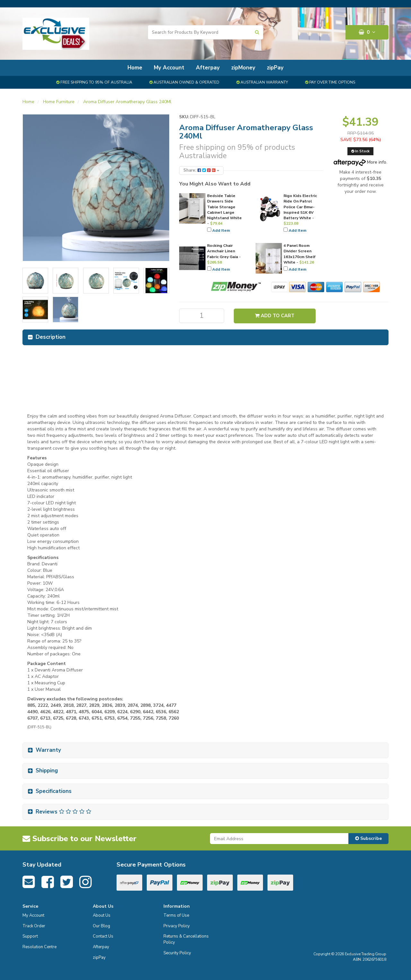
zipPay (275, 68)
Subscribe (368, 838)
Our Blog (101, 926)
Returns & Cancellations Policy (186, 939)
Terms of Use (176, 915)
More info (360, 162)
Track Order (34, 926)
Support (30, 936)
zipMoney (243, 68)
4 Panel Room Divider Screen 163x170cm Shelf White (299, 254)
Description (51, 337)
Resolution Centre (39, 947)
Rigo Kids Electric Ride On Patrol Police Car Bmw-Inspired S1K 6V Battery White (300, 207)
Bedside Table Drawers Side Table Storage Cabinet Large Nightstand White (224, 207)
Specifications (54, 791)
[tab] (205, 337)
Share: (201, 170)
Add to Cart (275, 316)
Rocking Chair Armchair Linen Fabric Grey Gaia (223, 251)
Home (135, 68)
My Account (169, 68)
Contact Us (103, 936)
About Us (102, 915)
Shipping (47, 771)
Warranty (48, 750)
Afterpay (208, 68)
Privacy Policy (177, 926)
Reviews (63, 812)
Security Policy (177, 953)
